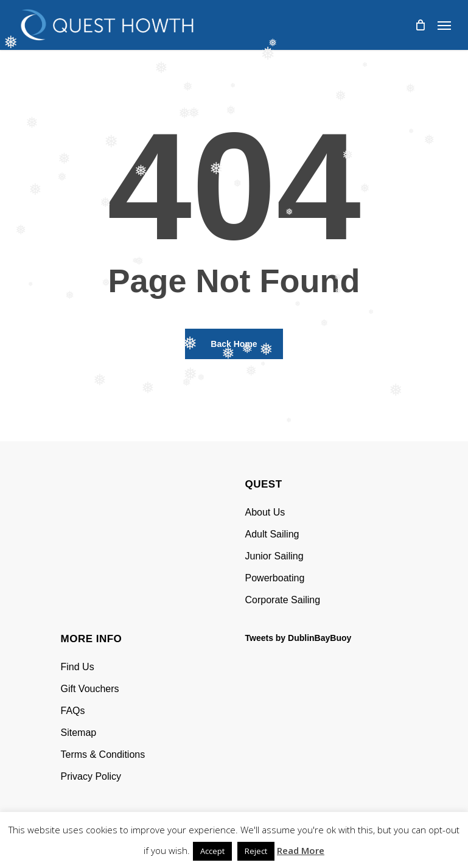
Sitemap (79, 733)
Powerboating (275, 578)
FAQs (73, 711)
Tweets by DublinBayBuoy (299, 638)
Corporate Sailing (283, 600)
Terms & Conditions (103, 754)
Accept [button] (212, 851)
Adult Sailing (272, 534)
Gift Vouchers (90, 689)
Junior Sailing (274, 556)
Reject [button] (256, 851)
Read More (301, 850)
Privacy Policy (91, 776)
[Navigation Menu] (444, 25)
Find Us (78, 667)
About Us (265, 512)
